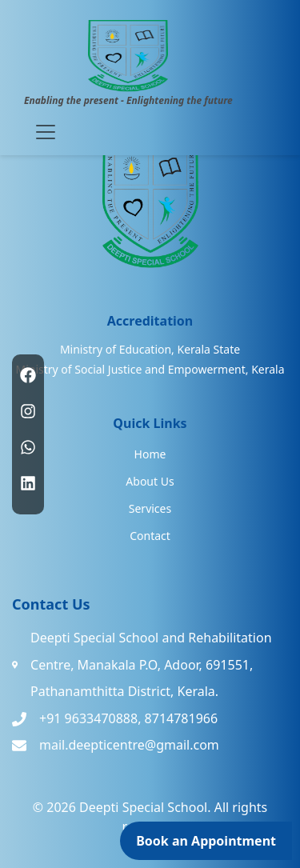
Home (150, 454)
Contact (150, 536)
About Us (150, 481)
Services (150, 508)
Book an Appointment (206, 841)
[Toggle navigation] (46, 132)
